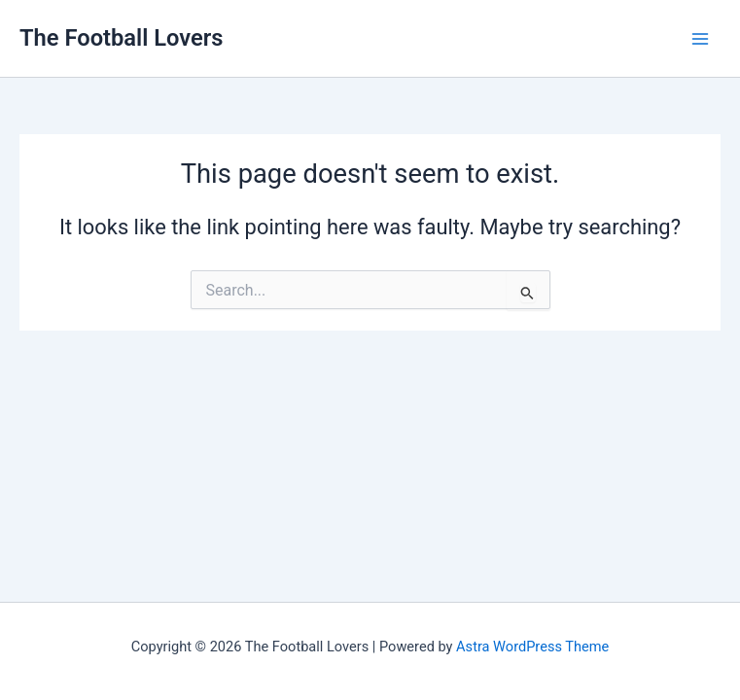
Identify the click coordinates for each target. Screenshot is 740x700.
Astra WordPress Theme (532, 647)
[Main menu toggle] (700, 39)
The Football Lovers (122, 38)
